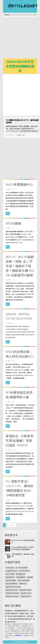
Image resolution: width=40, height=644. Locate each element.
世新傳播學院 (21, 578)
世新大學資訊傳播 (24, 581)
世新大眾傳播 (10, 574)
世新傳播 (30, 578)
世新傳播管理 (10, 578)
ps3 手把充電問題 (22, 568)
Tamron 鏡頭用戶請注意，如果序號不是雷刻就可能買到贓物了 (22, 549)
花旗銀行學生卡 (26, 597)
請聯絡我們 (18, 636)
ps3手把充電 (10, 568)
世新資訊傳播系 (11, 581)
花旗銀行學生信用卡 (12, 597)
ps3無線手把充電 (11, 571)
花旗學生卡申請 (26, 594)
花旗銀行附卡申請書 (12, 594)
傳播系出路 (23, 584)
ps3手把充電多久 (24, 571)
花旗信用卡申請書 (11, 590)
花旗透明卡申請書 (25, 590)
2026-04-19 (11, 136)
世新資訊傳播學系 (11, 584)
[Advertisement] (20, 38)
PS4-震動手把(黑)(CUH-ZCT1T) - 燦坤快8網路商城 (21, 122)
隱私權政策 (25, 642)
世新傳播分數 (21, 574)
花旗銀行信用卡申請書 (13, 587)
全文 (8, 214)
